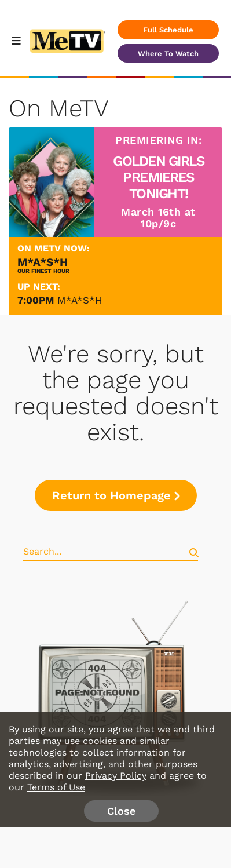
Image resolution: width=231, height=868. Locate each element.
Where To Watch (168, 54)
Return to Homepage (116, 495)
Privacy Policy (116, 776)
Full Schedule (168, 30)
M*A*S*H (80, 300)
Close (121, 811)
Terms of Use (56, 787)
